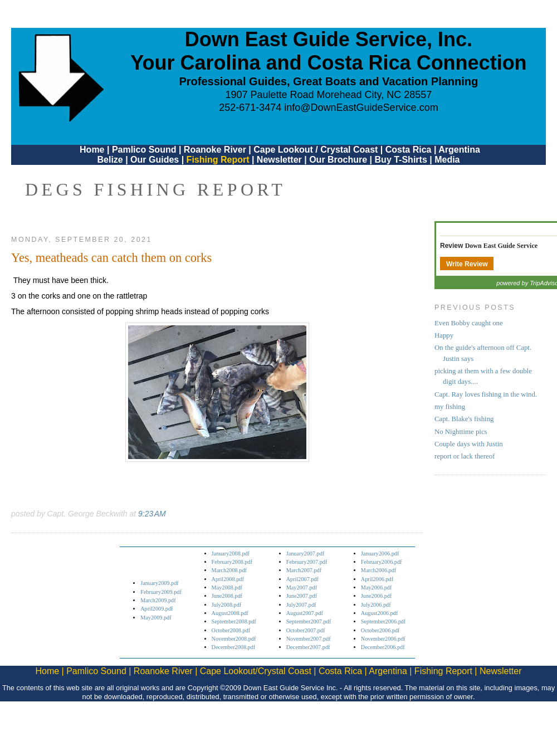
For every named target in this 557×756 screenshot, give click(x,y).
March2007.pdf (304, 570)
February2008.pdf (232, 562)
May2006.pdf (376, 587)
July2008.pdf (227, 605)
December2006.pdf (383, 647)
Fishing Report (219, 160)
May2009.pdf (156, 618)
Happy (444, 335)
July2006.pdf (376, 605)
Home (92, 150)
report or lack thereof (465, 456)
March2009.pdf (158, 600)
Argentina (459, 150)
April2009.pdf (157, 609)
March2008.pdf (229, 570)
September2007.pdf (309, 621)
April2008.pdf (228, 579)
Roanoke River (215, 150)
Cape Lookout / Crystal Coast (316, 150)
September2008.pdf (234, 621)
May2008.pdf (227, 587)
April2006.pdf (377, 579)
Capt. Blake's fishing (464, 419)
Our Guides (155, 160)
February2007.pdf (307, 562)
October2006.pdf (380, 630)
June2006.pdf (376, 596)
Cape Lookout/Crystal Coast (256, 671)
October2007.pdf (306, 630)
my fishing (450, 407)
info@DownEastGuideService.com (361, 108)
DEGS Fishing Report (155, 189)
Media (447, 160)
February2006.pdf (382, 562)
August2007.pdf (305, 613)
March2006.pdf (378, 570)
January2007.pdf (306, 553)
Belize (110, 160)
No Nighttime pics (461, 432)
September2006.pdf (383, 621)
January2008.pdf (231, 553)
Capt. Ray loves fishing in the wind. (486, 394)
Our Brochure (338, 160)
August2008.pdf (230, 613)
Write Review (467, 264)
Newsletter (279, 160)
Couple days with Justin (469, 444)
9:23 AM (152, 514)
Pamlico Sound (144, 150)
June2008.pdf (227, 596)
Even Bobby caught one (469, 323)
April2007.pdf (302, 579)
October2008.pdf (231, 630)
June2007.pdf (302, 596)
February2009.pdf (161, 592)
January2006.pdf (380, 553)
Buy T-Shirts (401, 160)
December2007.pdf (308, 647)
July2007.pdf (301, 605)
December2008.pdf (234, 647)
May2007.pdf (302, 587)
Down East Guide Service (501, 246)
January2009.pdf (160, 583)
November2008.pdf (234, 639)
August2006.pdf (379, 613)
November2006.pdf (383, 639)
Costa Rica (409, 150)
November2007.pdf (309, 639)
